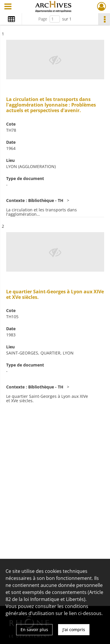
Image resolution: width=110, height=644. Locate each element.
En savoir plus (34, 630)
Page (43, 19)
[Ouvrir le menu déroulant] (8, 7)
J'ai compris (74, 630)
